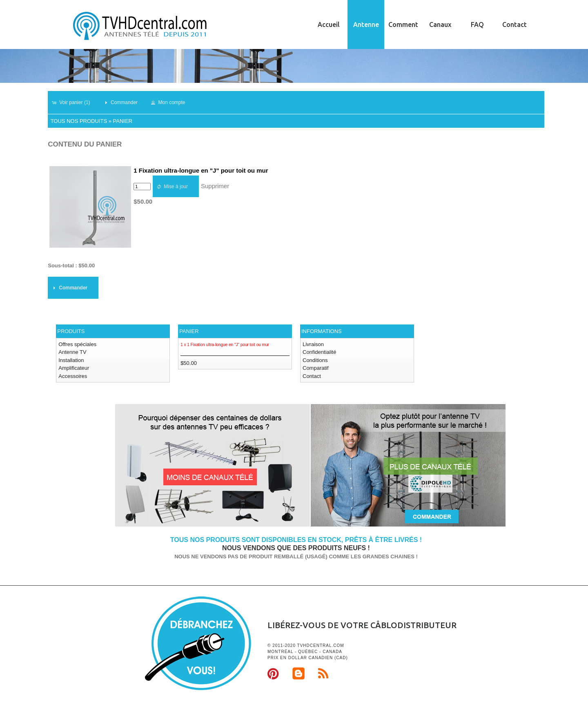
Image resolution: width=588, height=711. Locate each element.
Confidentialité (319, 352)
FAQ (477, 24)
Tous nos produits (79, 121)
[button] (75, 102)
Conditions (315, 360)
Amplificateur (74, 368)
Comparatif (316, 368)
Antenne (366, 24)
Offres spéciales (77, 344)
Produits (71, 331)
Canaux (440, 24)
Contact (514, 24)
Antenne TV (72, 352)
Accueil (329, 24)
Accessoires (73, 376)
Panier (123, 121)
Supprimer (215, 186)
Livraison (313, 344)
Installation (71, 360)
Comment (403, 24)
